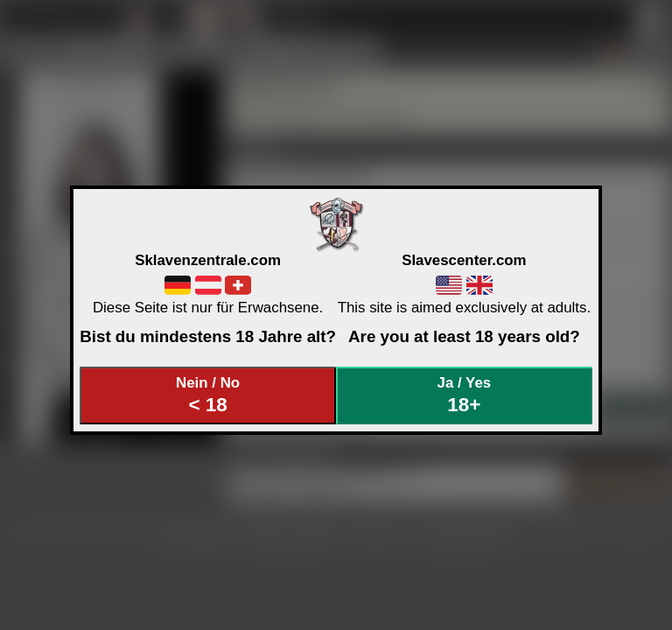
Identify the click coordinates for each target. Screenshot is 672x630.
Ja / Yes (465, 395)
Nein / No (208, 395)
